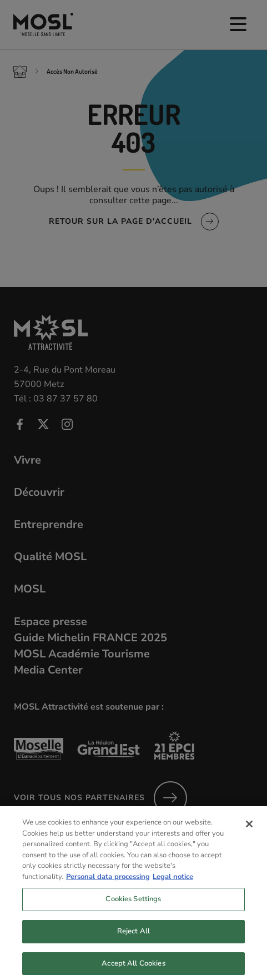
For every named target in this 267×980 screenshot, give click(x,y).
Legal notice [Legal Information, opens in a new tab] (173, 881)
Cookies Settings (133, 904)
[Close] (249, 829)
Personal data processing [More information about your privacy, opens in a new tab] (108, 881)
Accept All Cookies (133, 968)
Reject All (133, 936)
